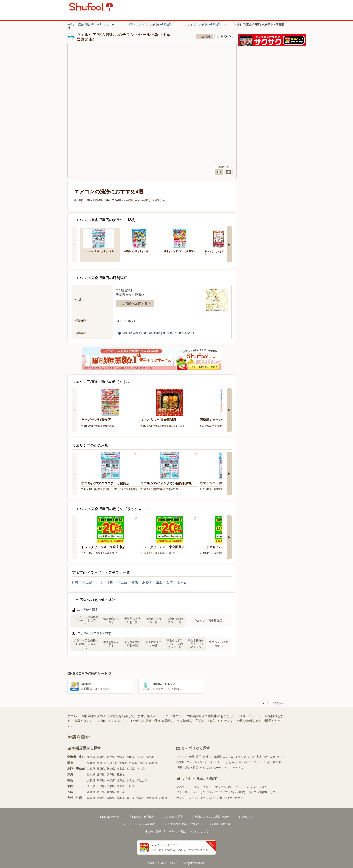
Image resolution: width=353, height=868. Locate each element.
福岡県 (91, 798)
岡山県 (91, 786)
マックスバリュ (225, 787)
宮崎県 (140, 798)
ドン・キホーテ (204, 787)
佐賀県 (101, 798)
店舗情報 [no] (204, 36)
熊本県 (121, 798)
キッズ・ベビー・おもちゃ (221, 762)
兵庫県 (101, 780)
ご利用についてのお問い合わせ (211, 817)
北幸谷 (182, 582)
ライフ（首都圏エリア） (263, 792)
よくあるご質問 (173, 817)
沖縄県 (163, 798)
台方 (170, 582)
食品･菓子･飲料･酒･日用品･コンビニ (211, 757)
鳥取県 (111, 786)
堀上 (159, 582)
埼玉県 (113, 763)
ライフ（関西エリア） (233, 792)
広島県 (101, 786)
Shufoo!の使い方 (110, 817)
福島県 (150, 757)
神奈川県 (102, 763)
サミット (182, 798)
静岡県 (101, 775)
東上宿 (122, 582)
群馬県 (153, 763)
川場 (100, 582)
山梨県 (91, 769)
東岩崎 (147, 582)
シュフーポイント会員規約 (139, 824)
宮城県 (121, 757)
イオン (263, 787)
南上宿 (87, 582)
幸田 (110, 582)
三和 (220, 798)
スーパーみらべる (247, 787)
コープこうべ (197, 798)
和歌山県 (142, 780)
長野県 (101, 769)
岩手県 (111, 757)
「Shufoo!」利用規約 (141, 817)
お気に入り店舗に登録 (225, 36)
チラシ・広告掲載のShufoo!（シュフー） (92, 25)
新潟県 (111, 769)
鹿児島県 (152, 798)
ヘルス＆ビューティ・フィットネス (222, 768)
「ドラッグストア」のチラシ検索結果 (149, 25)
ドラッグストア (245, 757)
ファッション (195, 762)
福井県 (140, 769)
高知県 (121, 792)
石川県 (131, 769)
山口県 (131, 786)
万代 (203, 792)
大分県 (131, 798)
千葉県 (123, 763)
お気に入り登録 (136, 455)
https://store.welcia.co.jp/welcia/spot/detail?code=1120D (155, 333)
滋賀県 (121, 780)
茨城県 (133, 763)
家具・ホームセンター (270, 757)
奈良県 (131, 780)
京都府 (111, 780)
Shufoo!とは (246, 817)
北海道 (91, 757)
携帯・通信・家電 (187, 768)
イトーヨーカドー (187, 792)
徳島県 (91, 792)
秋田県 (131, 757)
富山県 (121, 769)
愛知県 (91, 775)
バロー (211, 798)
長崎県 (111, 798)
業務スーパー (185, 787)
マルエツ (213, 792)
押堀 (75, 582)
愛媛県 (111, 792)
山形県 (140, 757)
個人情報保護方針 (219, 824)
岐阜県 (111, 775)
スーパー (182, 757)
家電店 (181, 762)
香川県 (101, 792)
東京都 (91, 763)
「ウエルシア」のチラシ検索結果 (200, 25)
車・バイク (245, 762)
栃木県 (143, 763)
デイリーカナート (235, 798)
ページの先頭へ (274, 703)
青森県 (101, 757)
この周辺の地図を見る (135, 304)
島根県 (121, 786)
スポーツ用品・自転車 (267, 762)
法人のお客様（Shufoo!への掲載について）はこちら (176, 832)
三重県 (121, 775)
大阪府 (91, 780)
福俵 (135, 582)
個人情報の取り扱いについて (182, 824)
